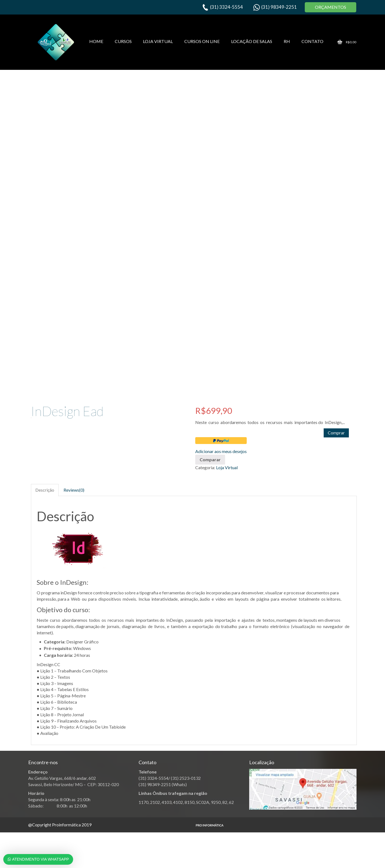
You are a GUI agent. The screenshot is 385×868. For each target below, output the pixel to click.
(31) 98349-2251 (279, 7)
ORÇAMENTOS (331, 7)
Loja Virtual (227, 467)
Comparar (210, 459)
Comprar (336, 433)
